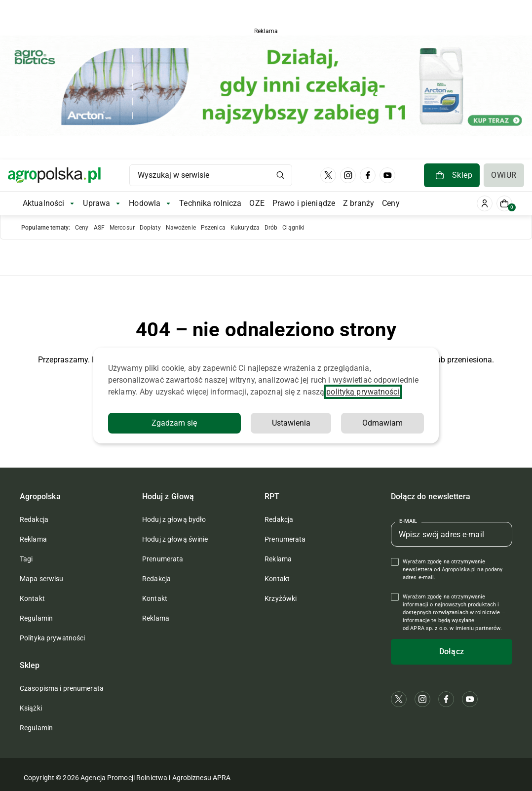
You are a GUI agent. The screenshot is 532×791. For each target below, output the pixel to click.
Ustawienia (291, 423)
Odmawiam (382, 423)
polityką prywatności (363, 392)
